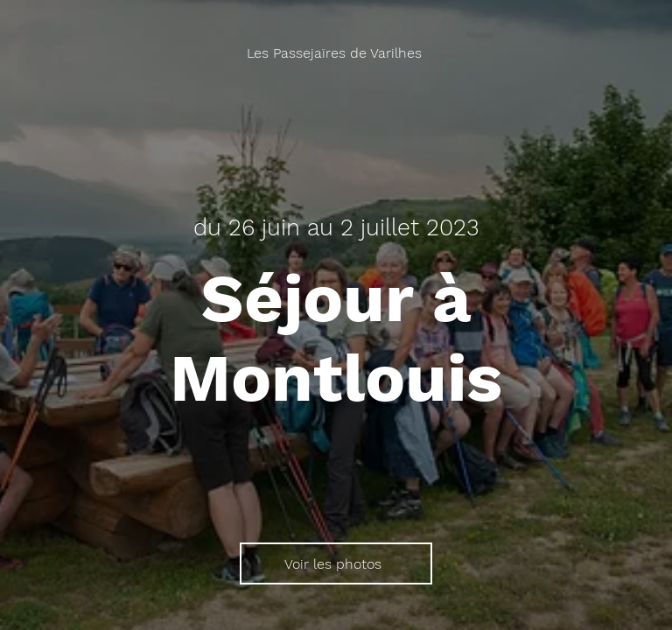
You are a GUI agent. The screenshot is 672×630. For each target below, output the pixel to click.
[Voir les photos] (336, 563)
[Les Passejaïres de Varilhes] (336, 53)
